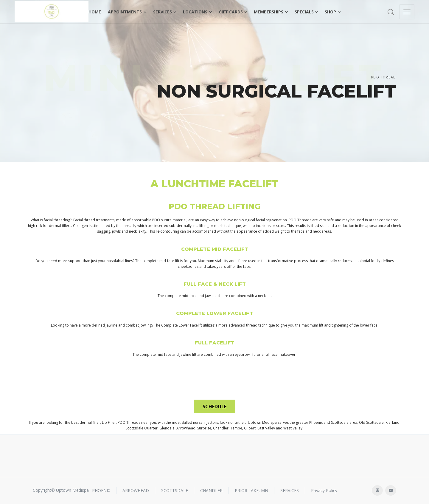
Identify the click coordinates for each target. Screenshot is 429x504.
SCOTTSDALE (175, 490)
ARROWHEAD (136, 490)
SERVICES (290, 490)
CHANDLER (211, 490)
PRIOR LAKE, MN (251, 490)
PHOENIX (101, 490)
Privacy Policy (324, 490)
